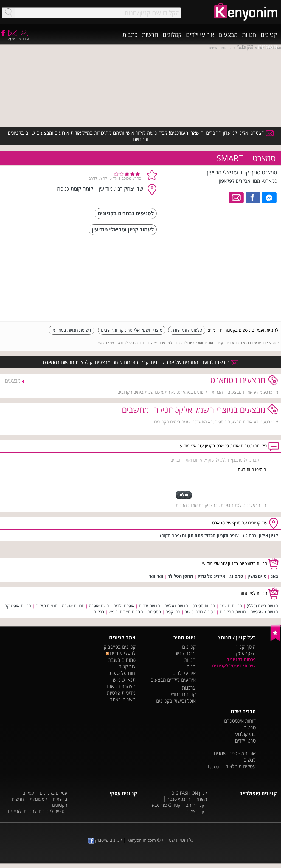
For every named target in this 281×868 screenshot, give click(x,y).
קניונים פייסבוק (105, 840)
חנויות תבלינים (233, 612)
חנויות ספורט (204, 606)
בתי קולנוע (245, 734)
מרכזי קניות (185, 653)
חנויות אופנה (73, 606)
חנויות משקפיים (264, 612)
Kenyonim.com (142, 840)
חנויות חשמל (231, 606)
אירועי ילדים (200, 34)
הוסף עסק (246, 653)
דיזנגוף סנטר (179, 799)
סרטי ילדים (245, 741)
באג (274, 576)
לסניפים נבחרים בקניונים (126, 213)
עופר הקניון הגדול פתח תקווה (210, 535)
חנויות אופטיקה (18, 606)
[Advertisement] (237, 279)
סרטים (250, 727)
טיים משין (257, 576)
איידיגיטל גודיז (211, 576)
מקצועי (245, 46)
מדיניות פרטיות (121, 693)
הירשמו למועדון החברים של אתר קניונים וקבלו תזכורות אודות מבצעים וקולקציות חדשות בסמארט (141, 362)
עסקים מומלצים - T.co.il (231, 766)
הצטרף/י (12, 37)
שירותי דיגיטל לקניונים (234, 666)
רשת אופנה (99, 606)
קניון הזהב (195, 805)
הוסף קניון (246, 647)
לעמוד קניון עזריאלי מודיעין (123, 229)
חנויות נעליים (176, 606)
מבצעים (228, 34)
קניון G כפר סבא (166, 805)
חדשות (150, 34)
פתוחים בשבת (122, 660)
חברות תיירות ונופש (126, 612)
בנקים (99, 612)
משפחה (268, 46)
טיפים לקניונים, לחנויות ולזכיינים (36, 811)
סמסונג (236, 576)
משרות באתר (123, 699)
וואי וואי (156, 576)
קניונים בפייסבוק (120, 647)
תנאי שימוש (124, 680)
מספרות (154, 612)
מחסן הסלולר (180, 576)
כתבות (130, 34)
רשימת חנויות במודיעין (71, 330)
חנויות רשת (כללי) (262, 606)
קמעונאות (38, 799)
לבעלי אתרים (121, 653)
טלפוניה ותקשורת (187, 330)
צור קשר (127, 666)
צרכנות (189, 688)
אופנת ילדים (124, 606)
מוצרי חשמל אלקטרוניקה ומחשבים (132, 330)
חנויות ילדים (149, 606)
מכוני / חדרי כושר (200, 612)
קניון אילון (268, 535)
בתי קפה (173, 612)
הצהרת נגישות (121, 686)
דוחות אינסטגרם (240, 721)
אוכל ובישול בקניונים (176, 701)
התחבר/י (24, 37)
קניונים (269, 34)
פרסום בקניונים (241, 660)
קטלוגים (172, 34)
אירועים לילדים (181, 680)
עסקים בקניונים (54, 793)
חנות (191, 666)
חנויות (249, 34)
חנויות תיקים (47, 606)
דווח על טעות (123, 673)
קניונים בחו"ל (183, 694)
